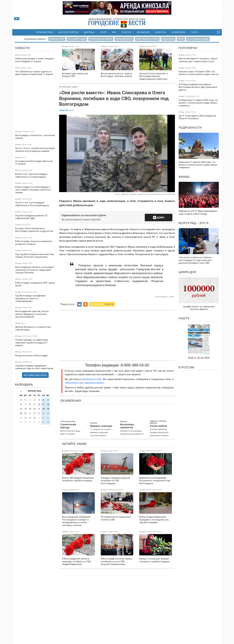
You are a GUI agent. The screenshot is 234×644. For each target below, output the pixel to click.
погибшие (162, 297)
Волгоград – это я (193, 223)
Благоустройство (68, 32)
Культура (127, 32)
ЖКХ (114, 32)
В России (186, 367)
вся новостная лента (35, 375)
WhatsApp (88, 379)
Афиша (184, 177)
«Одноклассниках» (94, 383)
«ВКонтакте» (72, 383)
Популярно (188, 48)
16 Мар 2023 (64, 110)
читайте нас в (102, 304)
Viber (99, 379)
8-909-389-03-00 (135, 365)
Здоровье (89, 32)
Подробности (190, 128)
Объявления (178, 32)
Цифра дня (187, 272)
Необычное (143, 32)
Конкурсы (161, 32)
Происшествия (44, 32)
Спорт (103, 32)
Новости (22, 48)
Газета (195, 32)
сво (172, 297)
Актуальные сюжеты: (35, 39)
